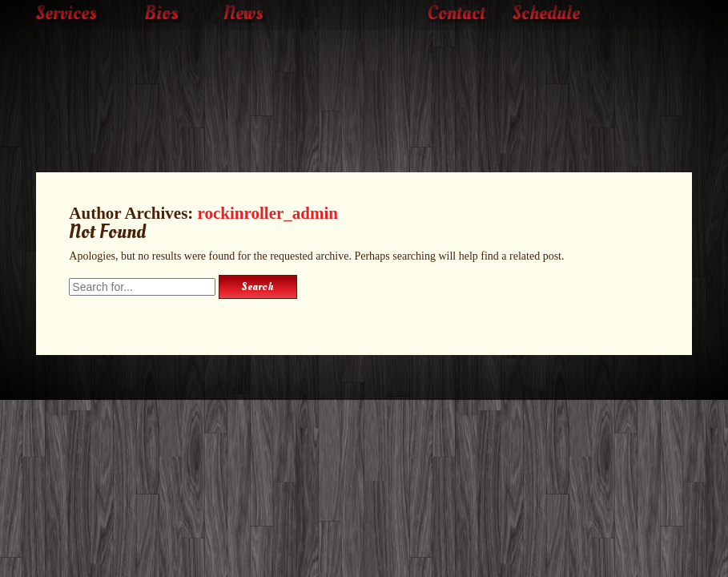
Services (66, 14)
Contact (457, 14)
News (243, 14)
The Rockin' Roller (364, 77)
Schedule (546, 14)
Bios (161, 14)
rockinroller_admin (268, 213)
